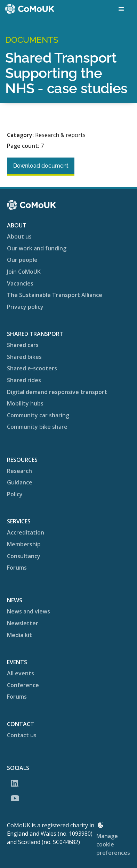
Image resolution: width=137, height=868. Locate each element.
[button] (121, 9)
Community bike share (37, 427)
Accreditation (26, 532)
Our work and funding (37, 248)
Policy (15, 494)
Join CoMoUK (24, 272)
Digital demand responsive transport (57, 392)
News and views (29, 611)
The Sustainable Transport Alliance (55, 295)
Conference (23, 685)
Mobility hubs (25, 403)
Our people (22, 260)
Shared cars (23, 345)
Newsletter (23, 623)
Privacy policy (25, 307)
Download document (41, 166)
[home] (30, 9)
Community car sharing (38, 415)
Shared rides (24, 380)
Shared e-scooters (32, 368)
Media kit (19, 635)
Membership (24, 544)
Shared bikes (24, 357)
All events (21, 673)
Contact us (22, 735)
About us (19, 236)
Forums (17, 568)
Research (19, 471)
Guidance (20, 482)
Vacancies (20, 283)
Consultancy (24, 556)
